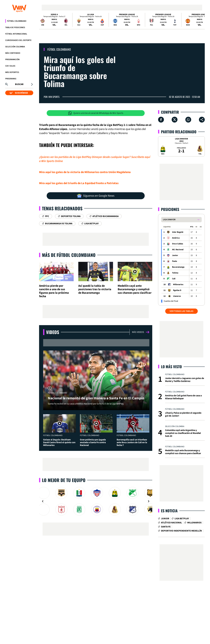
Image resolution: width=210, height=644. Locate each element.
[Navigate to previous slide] (43, 501)
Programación (12, 60)
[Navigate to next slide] (149, 501)
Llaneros (177, 296)
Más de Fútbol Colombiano (69, 255)
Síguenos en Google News (96, 196)
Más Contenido (13, 53)
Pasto (175, 261)
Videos (53, 332)
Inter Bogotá (178, 232)
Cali (174, 279)
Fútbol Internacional (16, 34)
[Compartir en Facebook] (161, 120)
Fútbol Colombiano (17, 21)
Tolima (175, 273)
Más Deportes (12, 72)
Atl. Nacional (178, 250)
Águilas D (177, 290)
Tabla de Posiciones (15, 28)
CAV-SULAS (10, 66)
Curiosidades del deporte (18, 40)
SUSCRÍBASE (19, 93)
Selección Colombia (15, 47)
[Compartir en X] (175, 120)
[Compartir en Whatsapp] (188, 120)
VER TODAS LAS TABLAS (181, 311)
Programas (11, 79)
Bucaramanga (178, 267)
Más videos (141, 332)
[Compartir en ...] (202, 120)
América (176, 238)
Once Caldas (178, 244)
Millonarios (178, 285)
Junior (175, 255)
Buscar (19, 84)
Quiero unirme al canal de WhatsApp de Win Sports (96, 113)
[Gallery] (96, 501)
